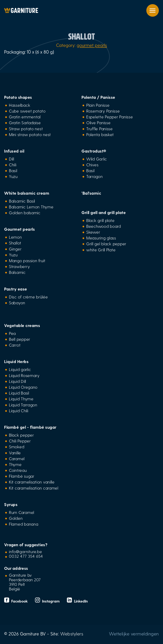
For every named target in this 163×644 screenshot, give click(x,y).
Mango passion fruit (27, 261)
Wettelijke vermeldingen (134, 634)
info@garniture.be (26, 551)
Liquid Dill (18, 381)
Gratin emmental (25, 117)
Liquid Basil (19, 393)
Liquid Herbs (16, 361)
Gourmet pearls (19, 229)
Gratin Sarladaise (25, 123)
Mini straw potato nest (30, 134)
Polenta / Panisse (98, 97)
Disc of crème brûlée (28, 297)
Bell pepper (20, 339)
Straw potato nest (26, 129)
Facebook (16, 601)
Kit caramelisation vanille (32, 482)
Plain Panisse (98, 105)
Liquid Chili (19, 411)
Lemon (15, 237)
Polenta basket (100, 134)
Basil (13, 170)
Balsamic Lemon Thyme (31, 207)
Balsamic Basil (22, 201)
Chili (13, 165)
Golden (16, 518)
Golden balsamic (25, 213)
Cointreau (18, 470)
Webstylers (72, 634)
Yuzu (13, 176)
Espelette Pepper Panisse (110, 117)
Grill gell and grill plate (104, 212)
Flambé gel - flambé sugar (30, 427)
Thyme (15, 464)
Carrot (15, 345)
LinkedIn (77, 601)
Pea (12, 333)
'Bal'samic (91, 193)
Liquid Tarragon (23, 405)
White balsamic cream (27, 193)
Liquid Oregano (23, 387)
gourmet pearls (92, 45)
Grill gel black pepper (106, 244)
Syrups (11, 504)
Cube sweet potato (27, 111)
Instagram (48, 601)
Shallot (15, 243)
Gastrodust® (94, 151)
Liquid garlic (20, 369)
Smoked (17, 447)
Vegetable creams (22, 325)
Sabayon (17, 303)
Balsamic (17, 272)
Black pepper (21, 435)
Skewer (93, 232)
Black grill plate (100, 220)
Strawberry (19, 266)
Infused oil (14, 151)
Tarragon (95, 176)
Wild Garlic (97, 159)
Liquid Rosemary (24, 375)
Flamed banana (24, 524)
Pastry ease (16, 289)
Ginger (15, 249)
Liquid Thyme (21, 399)
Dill (12, 159)
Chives (92, 165)
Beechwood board (104, 226)
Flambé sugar (22, 476)
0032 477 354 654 (26, 556)
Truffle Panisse (100, 129)
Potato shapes (18, 97)
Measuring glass (101, 238)
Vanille (15, 453)
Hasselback (20, 105)
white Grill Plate (101, 250)
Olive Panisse (98, 123)
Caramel (17, 459)
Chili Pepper (20, 441)
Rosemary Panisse (103, 111)
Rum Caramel (22, 512)
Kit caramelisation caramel (34, 488)
